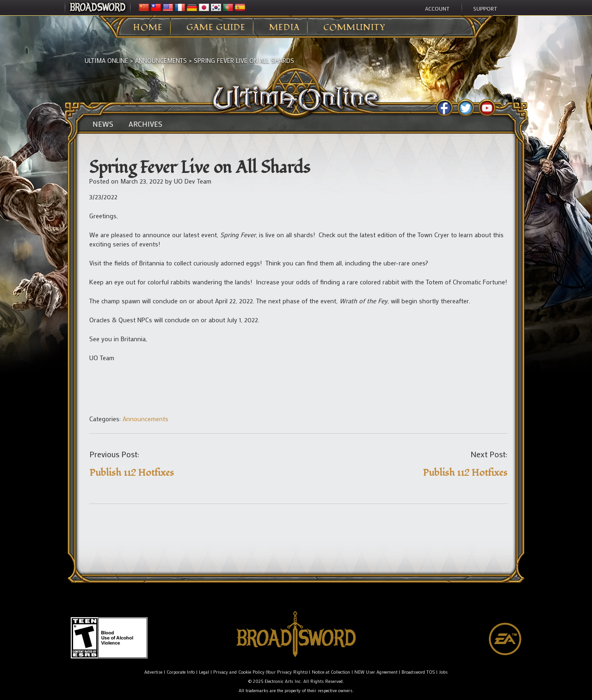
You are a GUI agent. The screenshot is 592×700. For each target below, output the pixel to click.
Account (437, 8)
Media (284, 28)
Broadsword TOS (418, 672)
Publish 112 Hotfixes (132, 473)
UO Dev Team (193, 181)
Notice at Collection (331, 672)
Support (485, 8)
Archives (145, 124)
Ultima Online (106, 60)
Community (354, 28)
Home (148, 28)
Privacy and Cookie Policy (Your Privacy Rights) (260, 672)
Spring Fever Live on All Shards (244, 60)
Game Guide (216, 28)
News (103, 124)
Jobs (443, 672)
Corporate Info (181, 672)
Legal (204, 672)
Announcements (161, 60)
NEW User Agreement (376, 672)
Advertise (153, 672)
